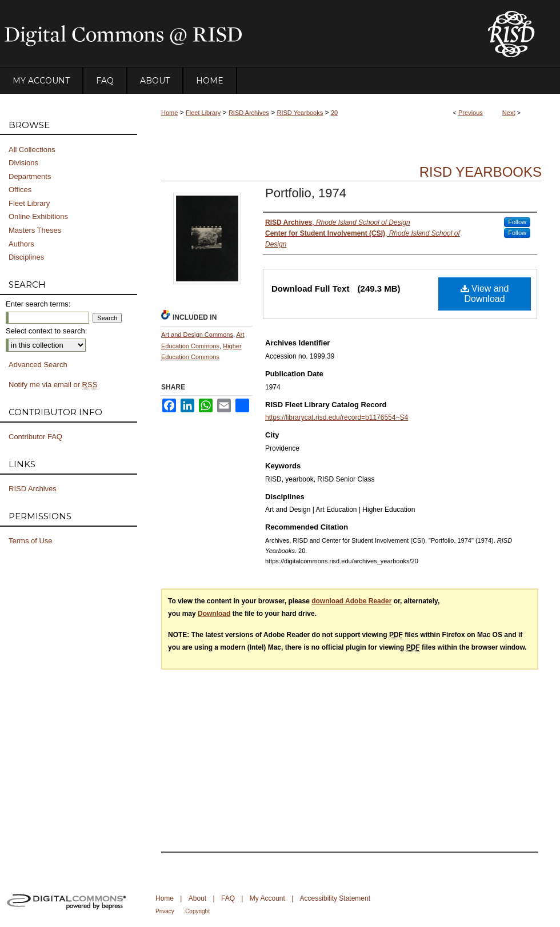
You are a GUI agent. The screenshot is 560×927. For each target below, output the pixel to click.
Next (509, 113)
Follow (517, 222)
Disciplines (26, 257)
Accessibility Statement (335, 898)
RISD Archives (249, 113)
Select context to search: (46, 331)
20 (334, 113)
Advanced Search (38, 365)
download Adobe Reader (351, 601)
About (197, 898)
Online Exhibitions (38, 216)
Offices (20, 190)
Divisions (23, 163)
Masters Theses (35, 230)
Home (169, 113)
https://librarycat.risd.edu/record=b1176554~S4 (337, 417)
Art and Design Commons (197, 335)
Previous (471, 113)
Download (214, 614)
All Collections (32, 150)
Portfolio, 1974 (306, 193)
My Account (267, 898)
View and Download (485, 294)
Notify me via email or (53, 385)
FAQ (228, 898)
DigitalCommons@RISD (234, 34)
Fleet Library (203, 113)
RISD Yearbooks (300, 113)
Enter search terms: (38, 304)
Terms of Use (31, 541)
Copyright (197, 911)
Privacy (165, 911)
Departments (30, 176)
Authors (21, 244)
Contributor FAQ (35, 437)
